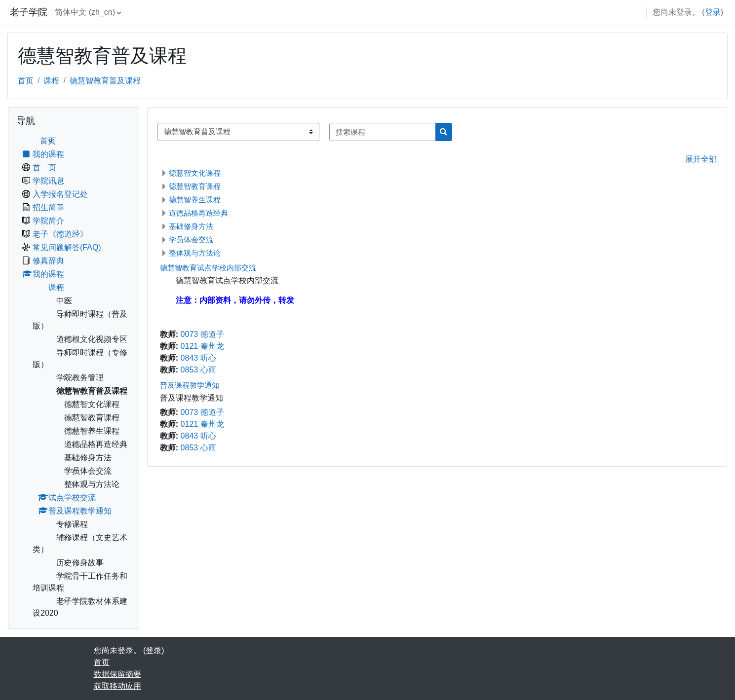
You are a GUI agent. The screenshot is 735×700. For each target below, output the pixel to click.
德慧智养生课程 (195, 200)
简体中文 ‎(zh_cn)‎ (85, 12)
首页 (26, 81)
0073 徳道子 (202, 334)
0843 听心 (198, 358)
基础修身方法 (191, 226)
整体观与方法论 (195, 253)
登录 (713, 12)
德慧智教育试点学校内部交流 (208, 268)
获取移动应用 (117, 686)
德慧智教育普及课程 (105, 81)
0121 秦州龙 (202, 346)
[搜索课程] (383, 132)
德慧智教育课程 (195, 186)
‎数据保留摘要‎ (117, 674)
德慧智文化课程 (195, 173)
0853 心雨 (198, 370)
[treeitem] (74, 377)
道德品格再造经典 (198, 213)
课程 (51, 81)
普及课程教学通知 (190, 385)
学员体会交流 (191, 239)
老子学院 (29, 12)
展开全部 (701, 159)
